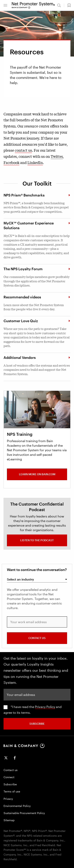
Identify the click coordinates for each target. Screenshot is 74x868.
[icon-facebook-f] (15, 758)
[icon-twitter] (6, 758)
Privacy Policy (45, 707)
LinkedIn (35, 162)
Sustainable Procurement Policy (24, 813)
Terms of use (12, 791)
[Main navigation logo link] (33, 5)
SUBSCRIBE (37, 724)
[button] (5, 5)
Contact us (11, 770)
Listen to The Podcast (37, 540)
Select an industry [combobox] (20, 579)
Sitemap (9, 820)
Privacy (8, 799)
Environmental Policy (17, 806)
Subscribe (10, 784)
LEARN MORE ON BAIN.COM (37, 474)
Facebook (11, 162)
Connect (9, 777)
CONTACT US (37, 638)
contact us (23, 150)
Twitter (57, 156)
